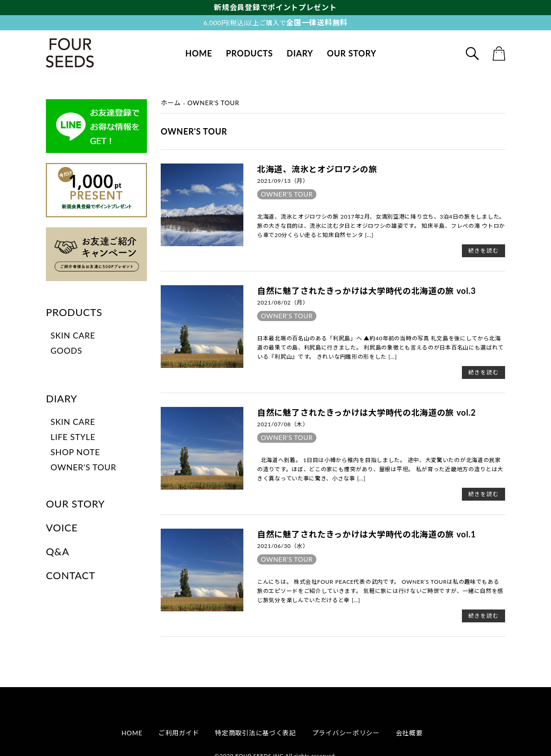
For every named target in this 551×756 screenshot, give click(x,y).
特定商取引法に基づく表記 (255, 733)
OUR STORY (352, 53)
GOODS (66, 350)
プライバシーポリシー (346, 733)
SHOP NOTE (75, 452)
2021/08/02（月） (283, 302)
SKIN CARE (73, 335)
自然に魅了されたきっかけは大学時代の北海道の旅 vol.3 (366, 291)
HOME (199, 53)
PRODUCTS (249, 53)
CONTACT (70, 575)
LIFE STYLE (73, 437)
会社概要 (409, 733)
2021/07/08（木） (283, 424)
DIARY (300, 53)
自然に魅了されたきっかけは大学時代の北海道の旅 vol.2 (366, 412)
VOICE (62, 528)
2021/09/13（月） (283, 181)
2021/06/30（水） (283, 546)
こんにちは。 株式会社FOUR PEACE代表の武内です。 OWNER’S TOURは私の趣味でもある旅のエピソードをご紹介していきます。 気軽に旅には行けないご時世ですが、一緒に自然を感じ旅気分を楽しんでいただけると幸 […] (380, 591)
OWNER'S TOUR (287, 194)
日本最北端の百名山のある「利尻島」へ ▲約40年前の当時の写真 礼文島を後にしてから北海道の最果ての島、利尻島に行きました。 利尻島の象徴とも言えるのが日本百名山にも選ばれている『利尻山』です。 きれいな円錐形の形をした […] (380, 347)
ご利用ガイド (179, 733)
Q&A (58, 551)
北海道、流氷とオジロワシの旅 (317, 169)
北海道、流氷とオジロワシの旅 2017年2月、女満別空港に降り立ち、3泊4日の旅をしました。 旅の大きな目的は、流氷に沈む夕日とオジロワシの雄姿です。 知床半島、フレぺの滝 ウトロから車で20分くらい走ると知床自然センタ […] (381, 226)
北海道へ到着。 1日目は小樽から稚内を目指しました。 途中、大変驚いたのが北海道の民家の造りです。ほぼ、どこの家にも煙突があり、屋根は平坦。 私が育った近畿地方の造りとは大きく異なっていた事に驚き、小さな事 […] (380, 469)
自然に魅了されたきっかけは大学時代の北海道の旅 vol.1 (366, 534)
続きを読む (484, 251)
